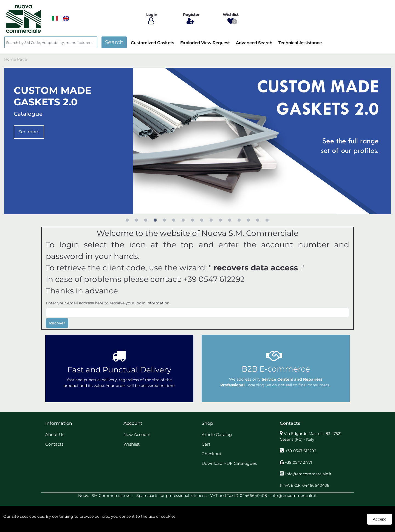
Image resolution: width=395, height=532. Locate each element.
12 (230, 220)
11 (220, 220)
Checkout (211, 454)
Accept (380, 519)
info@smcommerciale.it (308, 474)
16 (267, 220)
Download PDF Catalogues (229, 463)
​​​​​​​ (55, 18)
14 (248, 220)
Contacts (54, 444)
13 (239, 220)
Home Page (15, 59)
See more (29, 132)
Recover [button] (57, 323)
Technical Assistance (300, 43)
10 (211, 220)
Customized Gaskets (153, 43)
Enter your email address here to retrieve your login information (108, 303)
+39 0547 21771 (298, 462)
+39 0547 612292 (301, 451)
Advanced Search (254, 43)
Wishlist (132, 444)
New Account (137, 435)
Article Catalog (217, 435)
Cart (206, 444)
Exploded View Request (205, 43)
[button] (231, 21)
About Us (55, 435)
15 (258, 220)
